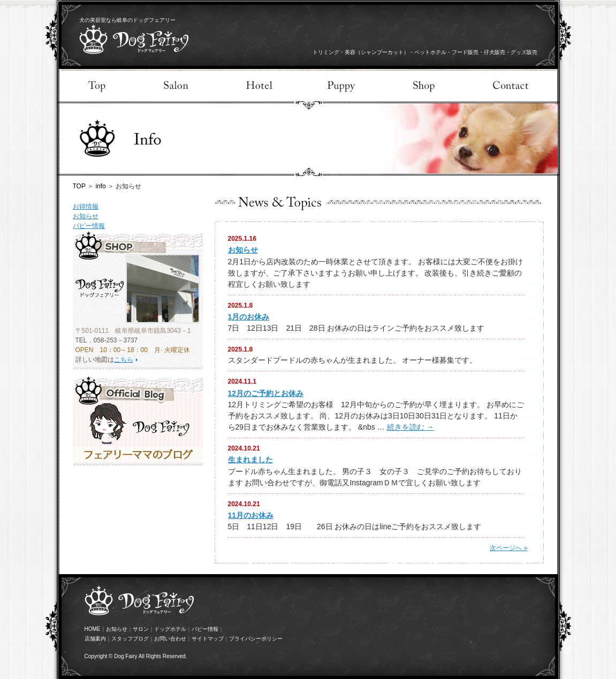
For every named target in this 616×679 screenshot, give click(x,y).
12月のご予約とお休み (266, 393)
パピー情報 (89, 226)
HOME (93, 629)
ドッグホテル (170, 629)
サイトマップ (208, 639)
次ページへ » (508, 548)
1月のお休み (249, 317)
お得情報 (86, 207)
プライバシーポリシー (256, 639)
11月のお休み (251, 515)
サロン (141, 629)
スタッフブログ (130, 639)
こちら (124, 360)
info (100, 186)
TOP (79, 186)
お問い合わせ (170, 639)
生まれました (250, 460)
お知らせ (86, 216)
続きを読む (410, 427)
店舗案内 (95, 639)
